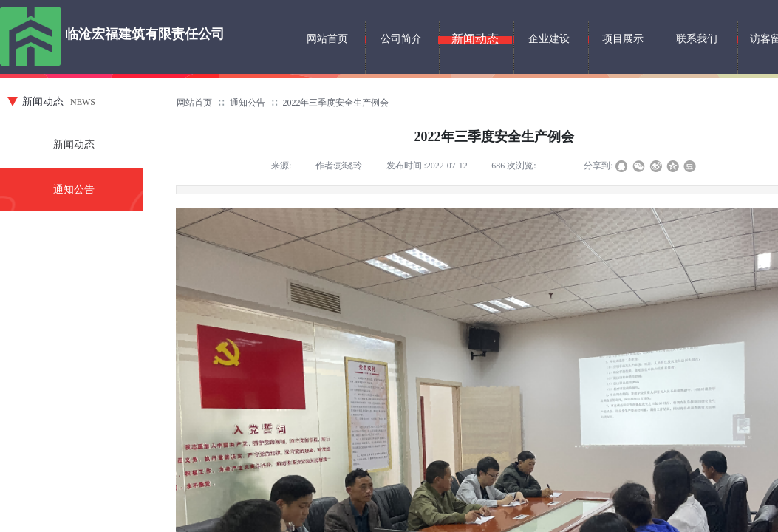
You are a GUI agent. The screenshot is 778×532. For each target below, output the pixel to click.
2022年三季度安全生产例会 (335, 103)
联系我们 (697, 39)
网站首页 (194, 103)
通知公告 (248, 103)
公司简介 (401, 39)
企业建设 (549, 39)
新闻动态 (74, 144)
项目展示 (623, 39)
